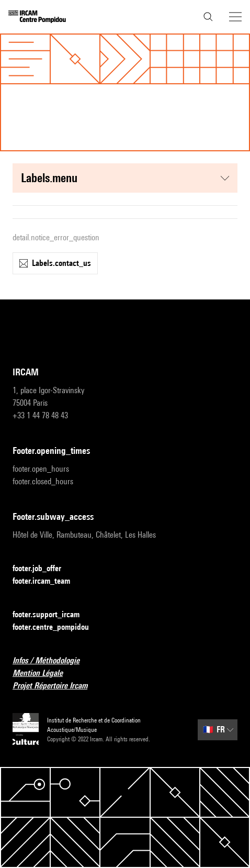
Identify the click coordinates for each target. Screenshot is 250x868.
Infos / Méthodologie (52, 661)
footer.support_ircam (52, 615)
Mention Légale (44, 674)
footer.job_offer (43, 569)
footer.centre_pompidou (57, 627)
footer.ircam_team (48, 581)
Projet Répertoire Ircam (56, 686)
